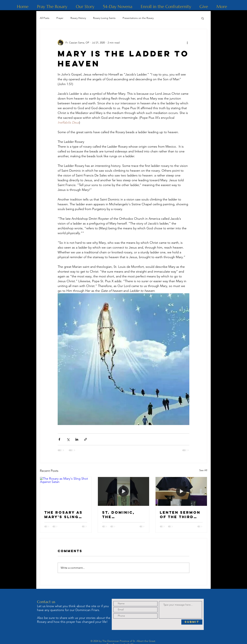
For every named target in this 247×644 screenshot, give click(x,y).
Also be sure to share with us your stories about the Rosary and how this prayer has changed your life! (74, 620)
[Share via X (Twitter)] (68, 439)
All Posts (45, 18)
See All (203, 470)
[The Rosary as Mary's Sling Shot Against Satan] (66, 491)
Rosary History (78, 18)
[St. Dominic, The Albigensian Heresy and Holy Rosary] (124, 491)
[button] (203, 18)
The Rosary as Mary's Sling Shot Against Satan (63, 515)
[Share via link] (86, 439)
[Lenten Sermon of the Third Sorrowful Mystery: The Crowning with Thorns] (181, 491)
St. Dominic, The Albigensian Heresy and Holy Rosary (119, 515)
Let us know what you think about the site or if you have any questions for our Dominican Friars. (73, 608)
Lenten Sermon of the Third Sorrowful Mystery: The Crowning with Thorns (180, 515)
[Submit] (192, 622)
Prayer (60, 18)
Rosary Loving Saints (104, 18)
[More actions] (187, 43)
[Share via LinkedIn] (77, 439)
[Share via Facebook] (59, 439)
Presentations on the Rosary (138, 18)
